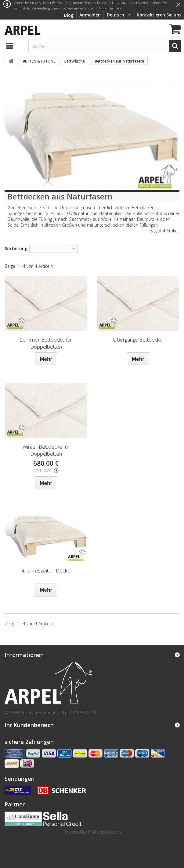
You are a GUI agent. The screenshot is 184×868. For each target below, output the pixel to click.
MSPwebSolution (104, 832)
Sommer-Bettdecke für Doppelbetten (46, 343)
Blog (69, 15)
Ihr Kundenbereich (29, 725)
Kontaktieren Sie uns (159, 15)
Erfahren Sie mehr (109, 8)
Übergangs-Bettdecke (138, 340)
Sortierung (16, 248)
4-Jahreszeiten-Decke (46, 570)
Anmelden (90, 15)
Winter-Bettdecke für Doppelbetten (46, 450)
